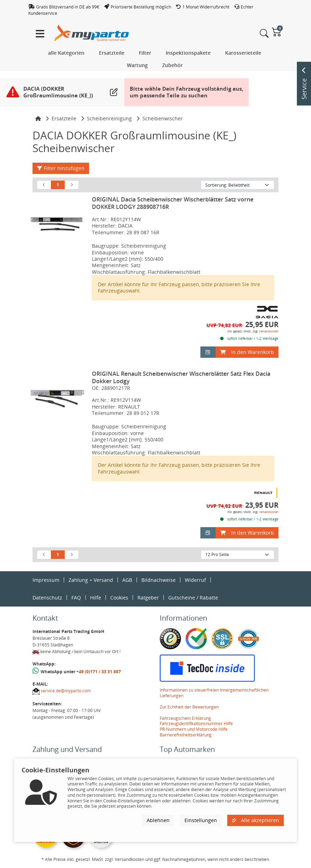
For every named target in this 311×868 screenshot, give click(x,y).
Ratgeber (148, 598)
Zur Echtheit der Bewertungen (189, 707)
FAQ (76, 598)
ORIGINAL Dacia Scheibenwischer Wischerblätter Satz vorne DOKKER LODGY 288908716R (173, 203)
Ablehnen (158, 820)
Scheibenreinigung (109, 118)
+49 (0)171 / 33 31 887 (99, 672)
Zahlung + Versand (91, 580)
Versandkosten (269, 331)
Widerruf (195, 580)
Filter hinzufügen (61, 168)
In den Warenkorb (247, 352)
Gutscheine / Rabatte (193, 598)
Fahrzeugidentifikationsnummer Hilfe (196, 724)
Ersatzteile (64, 118)
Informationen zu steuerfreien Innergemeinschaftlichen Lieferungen (214, 693)
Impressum (46, 580)
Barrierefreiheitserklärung (186, 735)
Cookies (119, 598)
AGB (127, 580)
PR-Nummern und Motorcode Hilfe (194, 729)
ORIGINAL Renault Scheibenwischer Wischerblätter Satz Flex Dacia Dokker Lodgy (181, 377)
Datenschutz (47, 598)
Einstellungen (201, 820)
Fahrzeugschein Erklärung (185, 718)
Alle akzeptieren (256, 820)
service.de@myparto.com (66, 691)
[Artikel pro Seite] (237, 555)
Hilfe (96, 598)
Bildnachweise (159, 580)
